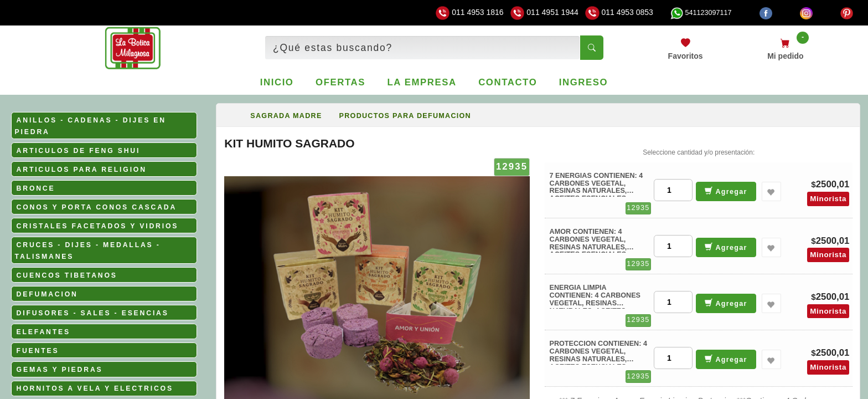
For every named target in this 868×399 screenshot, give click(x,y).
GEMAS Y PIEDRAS (60, 370)
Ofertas (340, 82)
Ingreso (583, 82)
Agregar (726, 191)
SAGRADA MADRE (286, 116)
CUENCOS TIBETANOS (67, 275)
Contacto (508, 82)
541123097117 (701, 13)
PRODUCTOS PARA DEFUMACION (405, 116)
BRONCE (36, 188)
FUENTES (38, 351)
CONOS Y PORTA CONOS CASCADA (97, 207)
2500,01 (833, 184)
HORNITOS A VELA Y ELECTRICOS (95, 388)
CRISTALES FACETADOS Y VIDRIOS (98, 226)
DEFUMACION (47, 294)
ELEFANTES (43, 332)
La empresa (422, 82)
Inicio (277, 82)
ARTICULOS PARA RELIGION (82, 170)
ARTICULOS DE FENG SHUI (79, 151)
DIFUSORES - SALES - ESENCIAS (93, 313)
